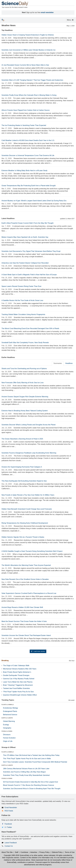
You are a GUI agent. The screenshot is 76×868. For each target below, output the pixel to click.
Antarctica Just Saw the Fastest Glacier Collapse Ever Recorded (25, 263)
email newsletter (47, 12)
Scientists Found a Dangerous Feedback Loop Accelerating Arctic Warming (29, 453)
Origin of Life (8, 741)
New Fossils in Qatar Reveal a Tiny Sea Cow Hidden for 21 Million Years (28, 495)
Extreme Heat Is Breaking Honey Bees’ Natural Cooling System (25, 411)
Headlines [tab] (69, 363)
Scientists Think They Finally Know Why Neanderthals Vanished (26, 775)
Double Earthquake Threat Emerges (16, 675)
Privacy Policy (44, 852)
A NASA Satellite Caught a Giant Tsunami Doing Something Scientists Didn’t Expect (32, 551)
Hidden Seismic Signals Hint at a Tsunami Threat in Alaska (23, 537)
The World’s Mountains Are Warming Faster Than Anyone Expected (26, 565)
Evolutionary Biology (11, 708)
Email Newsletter (11, 808)
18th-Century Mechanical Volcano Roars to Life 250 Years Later (26, 769)
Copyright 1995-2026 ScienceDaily (16, 855)
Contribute (24, 852)
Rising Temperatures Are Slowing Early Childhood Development (25, 523)
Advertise (34, 852)
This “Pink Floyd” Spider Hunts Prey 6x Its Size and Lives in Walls (27, 759)
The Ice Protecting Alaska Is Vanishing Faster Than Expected (24, 125)
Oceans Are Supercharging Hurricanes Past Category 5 (22, 467)
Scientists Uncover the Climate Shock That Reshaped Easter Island (26, 635)
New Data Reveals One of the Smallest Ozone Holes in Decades (25, 579)
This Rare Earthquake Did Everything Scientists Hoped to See (24, 481)
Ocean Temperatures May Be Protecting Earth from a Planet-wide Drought (29, 186)
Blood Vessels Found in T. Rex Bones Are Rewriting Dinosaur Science (29, 785)
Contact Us (9, 846)
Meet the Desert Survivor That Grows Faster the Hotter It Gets (24, 621)
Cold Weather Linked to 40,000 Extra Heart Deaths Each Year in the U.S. (28, 140)
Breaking (5, 661)
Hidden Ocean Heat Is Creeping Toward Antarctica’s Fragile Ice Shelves (28, 35)
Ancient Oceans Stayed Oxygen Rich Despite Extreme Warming (25, 397)
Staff (17, 852)
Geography (7, 728)
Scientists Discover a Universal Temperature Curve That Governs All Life (28, 155)
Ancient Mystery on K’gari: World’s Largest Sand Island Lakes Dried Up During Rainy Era (34, 201)
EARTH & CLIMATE (7, 718)
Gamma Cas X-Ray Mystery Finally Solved (19, 679)
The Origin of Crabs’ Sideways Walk (16, 666)
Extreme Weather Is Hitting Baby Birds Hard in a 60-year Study (24, 171)
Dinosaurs (7, 735)
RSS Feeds (9, 811)
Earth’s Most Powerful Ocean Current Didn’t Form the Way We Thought (27, 223)
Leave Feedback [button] (11, 843)
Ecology (6, 725)
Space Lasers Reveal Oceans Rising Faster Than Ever (21, 286)
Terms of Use (70, 852)
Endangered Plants (10, 711)
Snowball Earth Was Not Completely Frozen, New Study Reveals (25, 343)
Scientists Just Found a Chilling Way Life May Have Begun (24, 772)
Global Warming (9, 721)
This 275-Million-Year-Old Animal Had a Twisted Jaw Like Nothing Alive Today (31, 755)
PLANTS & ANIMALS (8, 705)
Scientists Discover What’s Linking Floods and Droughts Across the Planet (28, 425)
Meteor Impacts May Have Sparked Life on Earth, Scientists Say (25, 237)
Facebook (8, 824)
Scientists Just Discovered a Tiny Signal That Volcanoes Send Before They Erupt (31, 251)
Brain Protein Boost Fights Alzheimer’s (17, 672)
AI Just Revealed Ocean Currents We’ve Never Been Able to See (25, 65)
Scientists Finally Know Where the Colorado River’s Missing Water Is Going (29, 95)
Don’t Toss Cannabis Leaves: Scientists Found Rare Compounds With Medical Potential (35, 762)
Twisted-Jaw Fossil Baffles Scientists (16, 688)
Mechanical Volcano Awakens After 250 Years (20, 669)
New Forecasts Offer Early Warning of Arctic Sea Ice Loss (23, 383)
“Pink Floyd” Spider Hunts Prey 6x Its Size (18, 692)
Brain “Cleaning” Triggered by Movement (18, 685)
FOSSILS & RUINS (7, 731)
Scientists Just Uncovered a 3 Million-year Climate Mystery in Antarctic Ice (28, 50)
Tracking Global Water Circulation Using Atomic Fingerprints (23, 314)
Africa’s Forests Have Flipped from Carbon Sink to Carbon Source (26, 110)
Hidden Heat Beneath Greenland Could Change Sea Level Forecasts (27, 509)
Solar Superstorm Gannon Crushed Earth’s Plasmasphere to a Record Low (29, 593)
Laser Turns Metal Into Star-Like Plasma (18, 682)
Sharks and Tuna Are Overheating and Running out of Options (24, 369)
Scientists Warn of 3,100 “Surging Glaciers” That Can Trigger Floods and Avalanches (32, 80)
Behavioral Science (10, 715)
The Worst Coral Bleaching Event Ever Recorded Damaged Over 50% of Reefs (30, 328)
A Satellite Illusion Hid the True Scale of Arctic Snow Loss (22, 300)
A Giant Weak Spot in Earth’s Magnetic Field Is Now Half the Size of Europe (29, 275)
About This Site (7, 852)
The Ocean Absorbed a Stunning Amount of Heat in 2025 (22, 439)
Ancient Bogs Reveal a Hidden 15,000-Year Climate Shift (22, 607)
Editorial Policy (57, 852)
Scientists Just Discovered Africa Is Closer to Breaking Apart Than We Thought (32, 789)
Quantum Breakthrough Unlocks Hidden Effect (20, 695)
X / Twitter (8, 827)
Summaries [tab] (58, 363)
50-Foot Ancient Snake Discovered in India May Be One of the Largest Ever (31, 782)
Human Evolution (9, 738)
